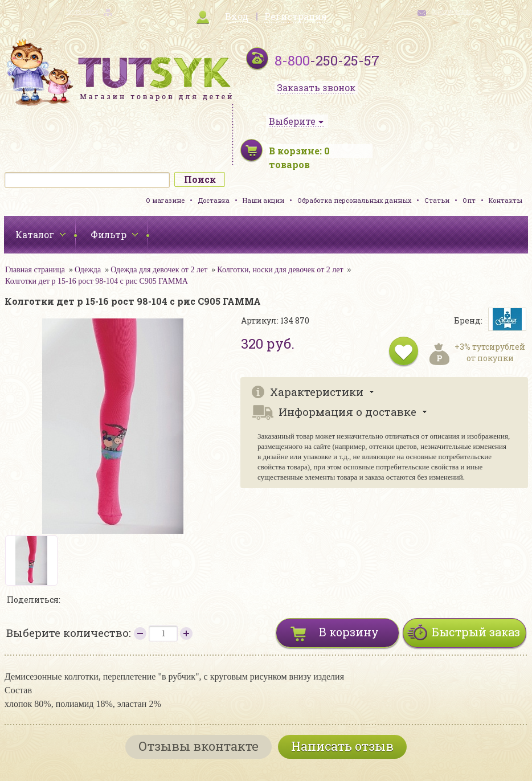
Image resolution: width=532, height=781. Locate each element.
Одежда (88, 270)
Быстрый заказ (476, 632)
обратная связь (453, 12)
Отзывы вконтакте (199, 746)
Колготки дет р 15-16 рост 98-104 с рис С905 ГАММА (97, 281)
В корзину (349, 632)
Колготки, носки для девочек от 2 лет (280, 270)
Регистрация (296, 16)
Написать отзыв (342, 746)
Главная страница (35, 270)
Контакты (506, 200)
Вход (237, 16)
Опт (469, 200)
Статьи (437, 200)
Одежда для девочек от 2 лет (159, 270)
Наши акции (263, 200)
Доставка (214, 200)
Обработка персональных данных (354, 200)
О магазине (165, 200)
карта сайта (81, 12)
